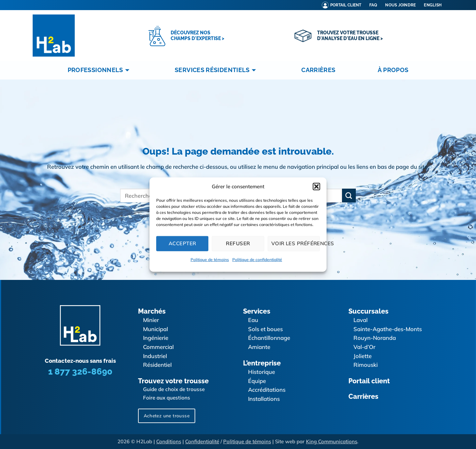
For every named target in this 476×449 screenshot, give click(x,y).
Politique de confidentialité (257, 259)
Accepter (182, 243)
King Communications (332, 441)
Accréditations (267, 390)
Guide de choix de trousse (174, 389)
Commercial (158, 347)
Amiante (259, 347)
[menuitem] (433, 5)
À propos (393, 70)
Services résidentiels (217, 70)
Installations (264, 399)
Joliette (363, 356)
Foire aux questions (167, 398)
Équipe (257, 381)
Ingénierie (156, 338)
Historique (262, 372)
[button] (316, 186)
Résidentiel (157, 365)
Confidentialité (202, 441)
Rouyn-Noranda (375, 338)
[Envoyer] (349, 196)
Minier (151, 320)
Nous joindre (400, 5)
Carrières (318, 70)
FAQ (373, 5)
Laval (361, 320)
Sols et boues (265, 329)
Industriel (155, 356)
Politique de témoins (210, 259)
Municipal (156, 329)
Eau (253, 320)
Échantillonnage (269, 338)
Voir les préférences (296, 243)
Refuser (238, 243)
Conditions (169, 441)
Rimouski (366, 365)
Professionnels (100, 70)
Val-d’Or (364, 347)
